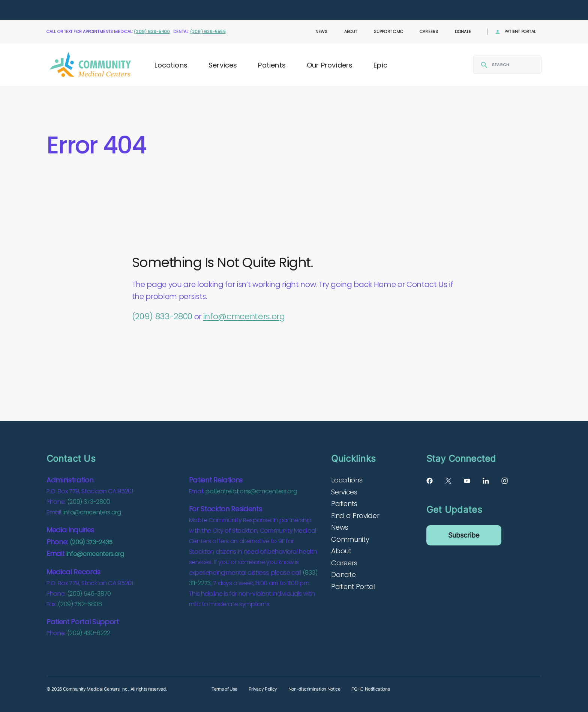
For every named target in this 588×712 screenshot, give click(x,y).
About (351, 32)
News (322, 32)
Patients (272, 65)
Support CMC (388, 32)
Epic (380, 65)
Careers (429, 32)
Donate (463, 32)
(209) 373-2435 (91, 542)
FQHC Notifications (370, 689)
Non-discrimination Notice (314, 689)
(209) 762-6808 (80, 604)
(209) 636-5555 (208, 32)
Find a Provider (355, 516)
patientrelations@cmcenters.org (251, 491)
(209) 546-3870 (89, 594)
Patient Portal (520, 32)
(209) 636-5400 (152, 32)
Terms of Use (224, 689)
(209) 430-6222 (89, 633)
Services (223, 65)
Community (350, 539)
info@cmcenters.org (244, 316)
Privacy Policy (263, 689)
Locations (171, 65)
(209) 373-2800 (89, 502)
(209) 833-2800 (162, 316)
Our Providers (330, 65)
